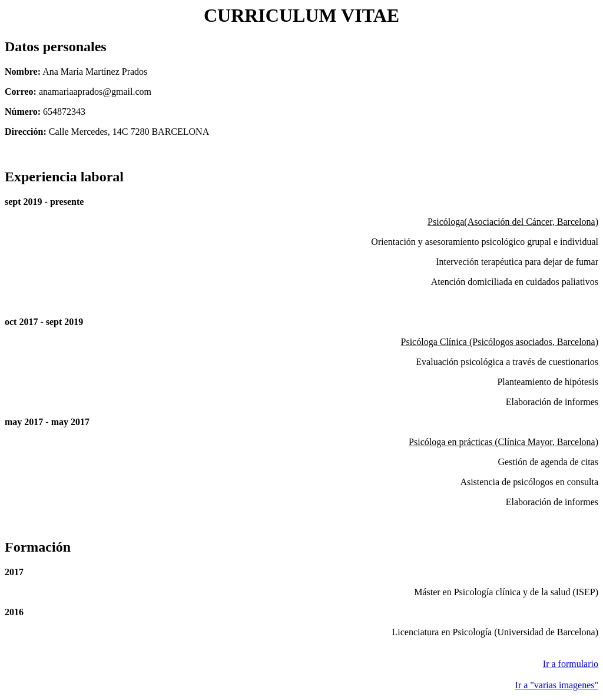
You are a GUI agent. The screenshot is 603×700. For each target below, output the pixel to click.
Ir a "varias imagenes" (557, 685)
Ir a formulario (571, 664)
